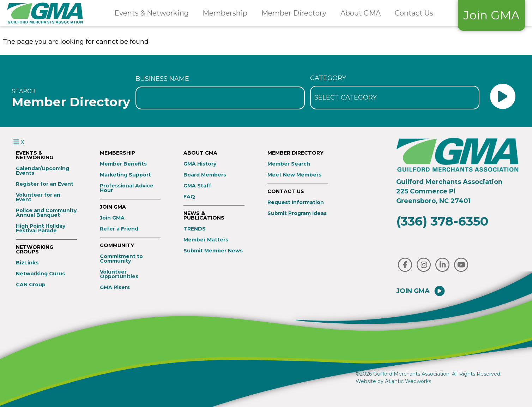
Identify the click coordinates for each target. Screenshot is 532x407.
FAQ (189, 197)
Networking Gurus (40, 274)
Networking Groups (35, 250)
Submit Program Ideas (297, 213)
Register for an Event (45, 184)
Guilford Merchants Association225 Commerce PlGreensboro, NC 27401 (449, 191)
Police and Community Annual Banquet (46, 213)
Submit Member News (213, 251)
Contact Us (414, 13)
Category (328, 78)
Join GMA (491, 15)
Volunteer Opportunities (119, 274)
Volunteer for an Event (38, 197)
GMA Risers (115, 288)
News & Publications (204, 216)
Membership (225, 13)
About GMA (361, 13)
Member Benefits (123, 164)
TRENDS (195, 229)
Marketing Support (125, 175)
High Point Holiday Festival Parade (41, 228)
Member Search (289, 164)
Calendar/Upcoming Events (43, 171)
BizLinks (27, 263)
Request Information (296, 202)
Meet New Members (294, 175)
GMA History (200, 164)
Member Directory (294, 13)
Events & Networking (152, 13)
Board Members (205, 175)
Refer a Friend (119, 229)
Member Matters (206, 240)
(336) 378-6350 (442, 221)
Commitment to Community (121, 259)
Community (117, 246)
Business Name (162, 79)
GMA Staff (197, 186)
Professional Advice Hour (127, 188)
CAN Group (31, 285)
